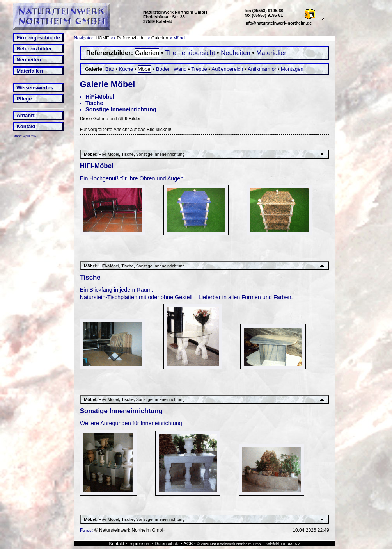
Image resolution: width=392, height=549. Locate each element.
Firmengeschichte (38, 38)
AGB (188, 544)
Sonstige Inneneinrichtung (121, 109)
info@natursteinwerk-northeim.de (278, 23)
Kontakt (26, 126)
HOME (102, 38)
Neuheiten (29, 60)
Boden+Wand (171, 69)
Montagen (292, 69)
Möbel (145, 69)
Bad (110, 69)
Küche (126, 69)
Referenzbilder (34, 49)
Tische (94, 103)
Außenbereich (228, 69)
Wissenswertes (35, 88)
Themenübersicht (190, 53)
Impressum (139, 544)
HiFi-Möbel (100, 97)
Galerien (160, 38)
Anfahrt (25, 115)
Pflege (24, 99)
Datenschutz (167, 544)
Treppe (199, 69)
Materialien (30, 71)
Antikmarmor (262, 69)
